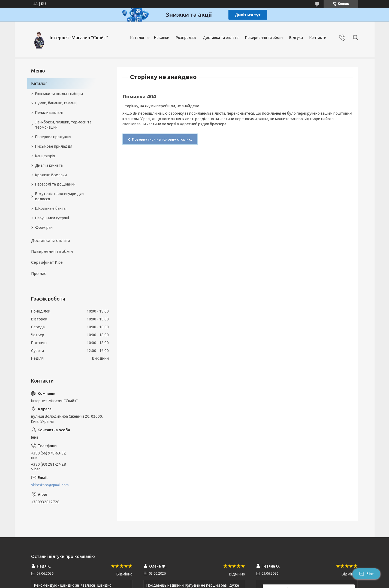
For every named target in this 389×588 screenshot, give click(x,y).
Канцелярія (45, 156)
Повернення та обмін (264, 38)
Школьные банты (51, 208)
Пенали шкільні (49, 113)
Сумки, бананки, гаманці (56, 103)
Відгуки (296, 38)
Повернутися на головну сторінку (162, 139)
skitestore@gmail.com (50, 485)
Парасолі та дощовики (55, 184)
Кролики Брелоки (51, 175)
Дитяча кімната (49, 165)
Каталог (138, 38)
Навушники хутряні (52, 218)
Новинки (162, 38)
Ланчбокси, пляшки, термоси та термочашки (63, 125)
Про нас (39, 273)
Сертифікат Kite (47, 262)
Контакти (318, 38)
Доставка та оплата (221, 38)
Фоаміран (44, 228)
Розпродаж (186, 38)
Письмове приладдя (54, 146)
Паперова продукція (53, 137)
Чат (366, 574)
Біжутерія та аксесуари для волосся (60, 196)
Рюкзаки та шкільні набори (59, 94)
